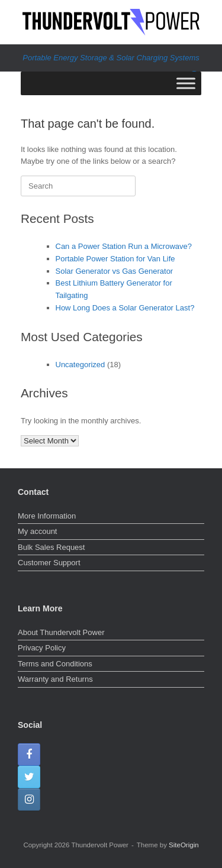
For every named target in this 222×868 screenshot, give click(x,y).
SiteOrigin (184, 845)
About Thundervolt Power (61, 632)
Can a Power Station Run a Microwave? (124, 246)
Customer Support (49, 563)
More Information (47, 516)
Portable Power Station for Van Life (115, 259)
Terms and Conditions (55, 664)
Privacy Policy (42, 648)
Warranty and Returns (55, 679)
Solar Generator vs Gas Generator (115, 271)
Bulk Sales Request (51, 547)
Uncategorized (81, 365)
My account (37, 531)
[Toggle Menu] (186, 83)
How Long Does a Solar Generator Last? (125, 308)
